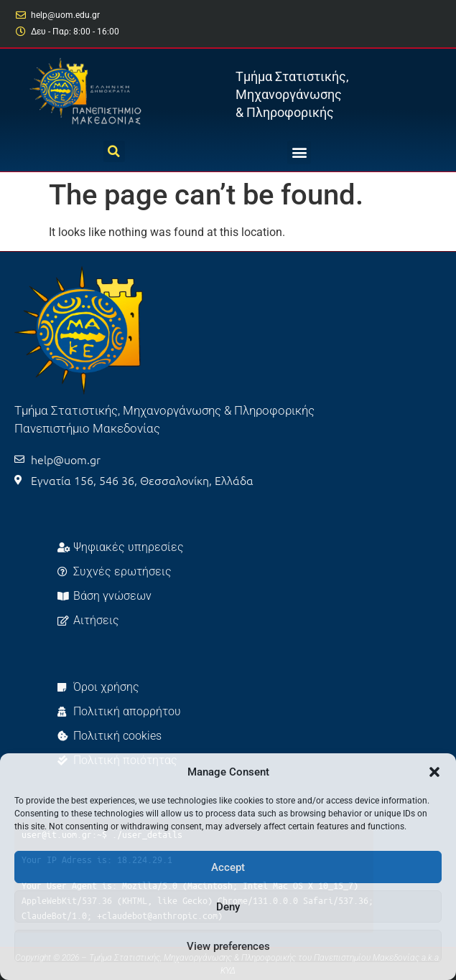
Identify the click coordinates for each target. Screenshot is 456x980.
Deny (228, 907)
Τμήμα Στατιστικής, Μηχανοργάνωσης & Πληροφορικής (292, 94)
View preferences (228, 946)
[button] (434, 772)
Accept (228, 867)
